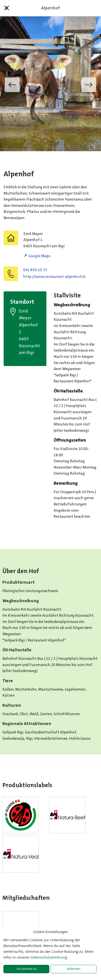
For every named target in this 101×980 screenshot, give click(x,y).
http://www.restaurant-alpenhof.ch (54, 277)
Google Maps (39, 256)
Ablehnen (74, 969)
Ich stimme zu (26, 969)
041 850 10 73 (35, 270)
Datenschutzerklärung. (49, 957)
